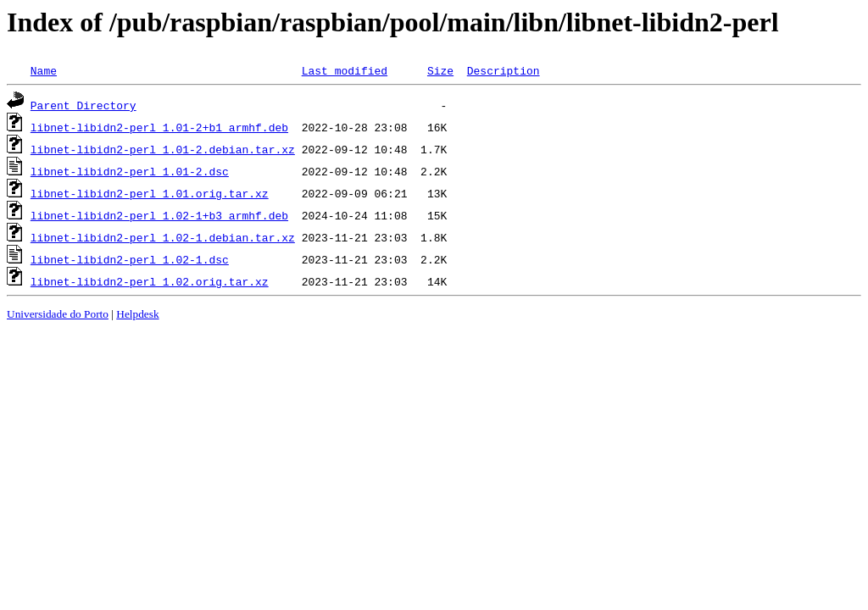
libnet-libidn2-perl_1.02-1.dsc (130, 259)
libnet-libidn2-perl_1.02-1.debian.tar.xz (163, 237)
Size (440, 70)
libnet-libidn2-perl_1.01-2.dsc (130, 171)
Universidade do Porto (58, 314)
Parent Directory (83, 105)
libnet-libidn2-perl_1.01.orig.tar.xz (150, 193)
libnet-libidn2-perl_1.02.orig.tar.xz (150, 281)
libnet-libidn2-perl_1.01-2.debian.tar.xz (163, 149)
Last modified (345, 70)
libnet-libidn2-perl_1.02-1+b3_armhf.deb (159, 215)
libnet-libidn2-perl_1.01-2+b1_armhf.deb (159, 127)
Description (504, 70)
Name (44, 70)
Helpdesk (137, 314)
